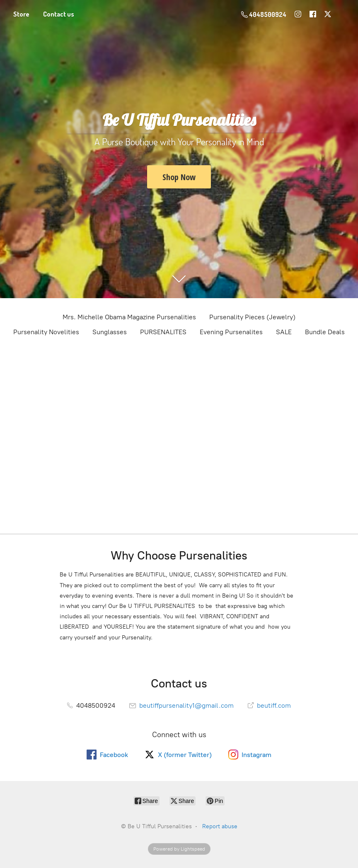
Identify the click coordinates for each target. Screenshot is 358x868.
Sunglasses (110, 332)
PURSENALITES (163, 332)
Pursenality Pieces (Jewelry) (252, 317)
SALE (284, 332)
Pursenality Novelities (46, 332)
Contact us (59, 14)
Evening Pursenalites (231, 332)
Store (21, 14)
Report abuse (220, 826)
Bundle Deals (325, 332)
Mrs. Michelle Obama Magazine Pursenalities (129, 317)
